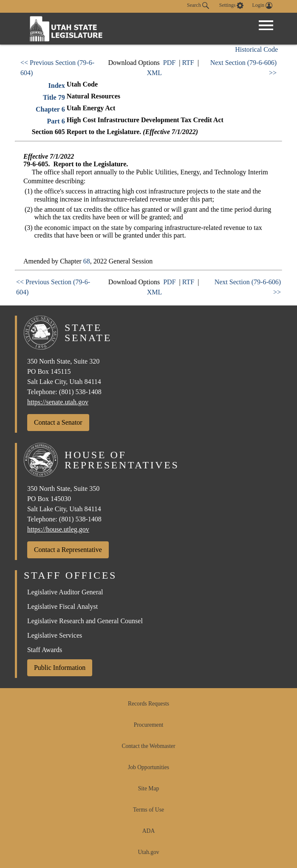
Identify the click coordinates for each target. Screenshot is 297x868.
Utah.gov (148, 852)
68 (87, 261)
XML (154, 73)
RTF (188, 63)
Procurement (148, 725)
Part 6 (56, 121)
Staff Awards (45, 650)
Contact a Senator (58, 422)
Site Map (148, 788)
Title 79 (54, 97)
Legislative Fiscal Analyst (62, 606)
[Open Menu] (266, 25)
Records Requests (148, 704)
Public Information (60, 668)
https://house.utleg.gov (58, 529)
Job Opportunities (148, 767)
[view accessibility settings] (232, 6)
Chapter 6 (50, 109)
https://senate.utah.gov (58, 402)
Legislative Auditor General (65, 592)
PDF (169, 63)
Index (57, 85)
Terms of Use (148, 810)
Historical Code (256, 49)
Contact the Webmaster (148, 746)
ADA (148, 831)
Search (198, 6)
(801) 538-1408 (80, 392)
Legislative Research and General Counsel (85, 621)
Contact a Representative (68, 550)
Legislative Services (55, 635)
